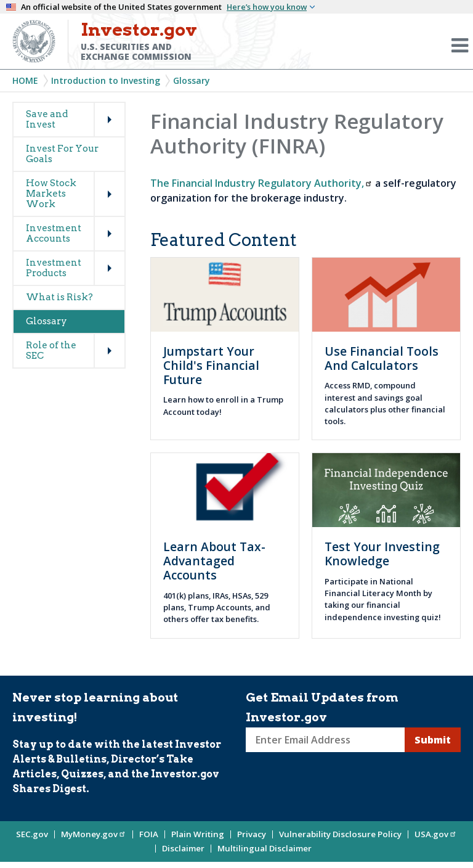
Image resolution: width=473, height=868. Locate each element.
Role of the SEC (51, 350)
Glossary (192, 80)
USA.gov (436, 834)
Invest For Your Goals (62, 154)
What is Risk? (59, 297)
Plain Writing (198, 834)
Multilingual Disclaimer (265, 848)
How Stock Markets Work (51, 194)
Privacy (252, 834)
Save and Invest (47, 119)
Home (25, 80)
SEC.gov (32, 834)
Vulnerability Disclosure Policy (340, 834)
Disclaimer (183, 848)
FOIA (149, 834)
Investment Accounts (54, 233)
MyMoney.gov (94, 834)
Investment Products (54, 268)
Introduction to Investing (106, 80)
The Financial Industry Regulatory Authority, (261, 183)
